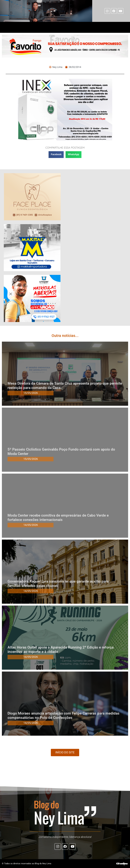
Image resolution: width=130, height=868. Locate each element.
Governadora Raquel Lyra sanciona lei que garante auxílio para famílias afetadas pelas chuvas (58, 584)
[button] (56, 155)
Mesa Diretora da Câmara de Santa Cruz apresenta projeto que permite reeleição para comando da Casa (65, 386)
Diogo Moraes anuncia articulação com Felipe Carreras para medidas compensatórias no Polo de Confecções (63, 715)
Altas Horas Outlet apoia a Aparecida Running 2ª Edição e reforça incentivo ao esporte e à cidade (61, 649)
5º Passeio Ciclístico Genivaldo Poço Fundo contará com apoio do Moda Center (61, 452)
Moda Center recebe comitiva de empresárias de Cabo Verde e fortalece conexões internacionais (58, 518)
